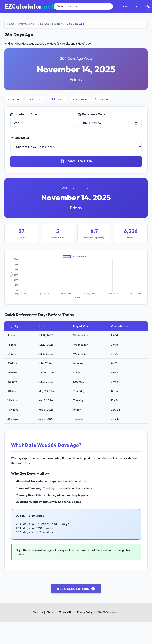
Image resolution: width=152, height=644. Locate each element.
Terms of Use (66, 612)
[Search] (83, 6)
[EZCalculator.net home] (29, 6)
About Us (38, 612)
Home (11, 24)
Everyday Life (26, 24)
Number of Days (24, 114)
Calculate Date (76, 161)
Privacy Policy (85, 612)
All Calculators (76, 589)
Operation (20, 138)
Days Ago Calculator (50, 24)
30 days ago (80, 99)
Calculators (128, 6)
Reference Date (92, 114)
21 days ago (57, 99)
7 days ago (14, 99)
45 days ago (102, 99)
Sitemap (51, 612)
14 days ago (35, 99)
